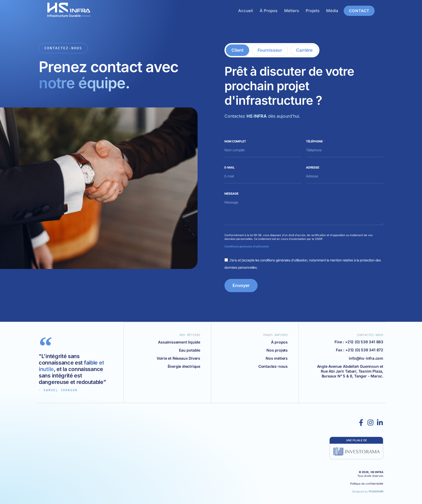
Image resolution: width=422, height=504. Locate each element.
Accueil (254, 11)
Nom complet (235, 141)
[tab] (238, 50)
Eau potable (190, 350)
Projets (321, 11)
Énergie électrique (184, 366)
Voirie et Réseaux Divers (178, 358)
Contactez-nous (273, 366)
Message (231, 194)
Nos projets (277, 350)
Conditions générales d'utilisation (247, 246)
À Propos (277, 11)
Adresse (313, 167)
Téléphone (315, 141)
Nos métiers (277, 358)
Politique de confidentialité (367, 484)
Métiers (300, 11)
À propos (279, 342)
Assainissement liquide (179, 342)
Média (341, 11)
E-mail (230, 167)
